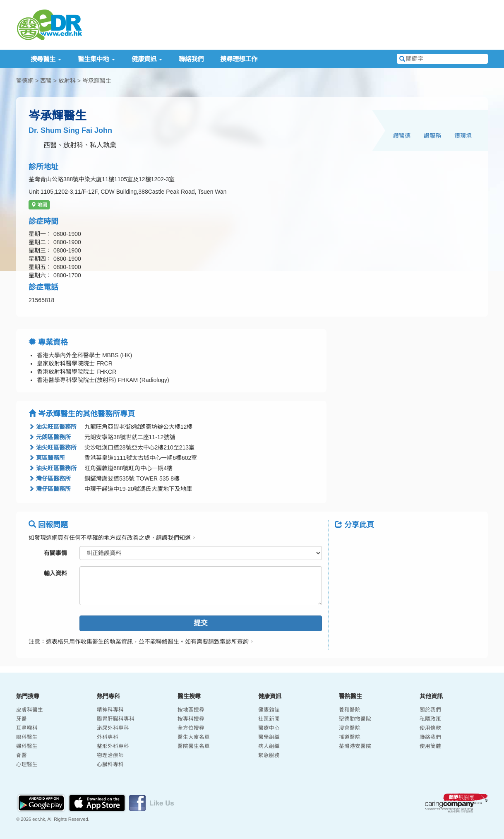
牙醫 (22, 719)
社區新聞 (269, 719)
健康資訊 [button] (147, 59)
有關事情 (55, 553)
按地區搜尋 (191, 710)
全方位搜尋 (191, 728)
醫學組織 (269, 737)
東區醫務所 (47, 458)
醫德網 (25, 81)
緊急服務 (269, 755)
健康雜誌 (269, 710)
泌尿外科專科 (113, 728)
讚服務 (432, 136)
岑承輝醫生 (97, 81)
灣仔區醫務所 (50, 478)
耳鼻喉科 (27, 728)
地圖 (39, 205)
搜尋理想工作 (239, 59)
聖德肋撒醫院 (355, 719)
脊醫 (22, 755)
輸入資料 (55, 573)
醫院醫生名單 (194, 746)
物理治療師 (110, 755)
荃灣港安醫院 (355, 746)
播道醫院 (350, 737)
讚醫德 (402, 136)
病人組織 (269, 746)
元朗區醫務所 (50, 437)
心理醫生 (27, 764)
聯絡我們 (191, 59)
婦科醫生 (27, 746)
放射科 (67, 81)
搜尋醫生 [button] (46, 59)
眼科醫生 (27, 737)
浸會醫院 (350, 728)
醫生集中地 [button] (96, 59)
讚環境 (463, 136)
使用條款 (430, 728)
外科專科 (108, 737)
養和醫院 (350, 710)
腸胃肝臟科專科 (116, 719)
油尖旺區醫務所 (53, 427)
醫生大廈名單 (194, 737)
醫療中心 (269, 728)
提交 (201, 623)
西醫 (46, 81)
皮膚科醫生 (30, 710)
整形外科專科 (113, 746)
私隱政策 (430, 719)
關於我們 (430, 710)
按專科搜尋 (191, 719)
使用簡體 (430, 746)
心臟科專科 (110, 764)
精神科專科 (110, 710)
